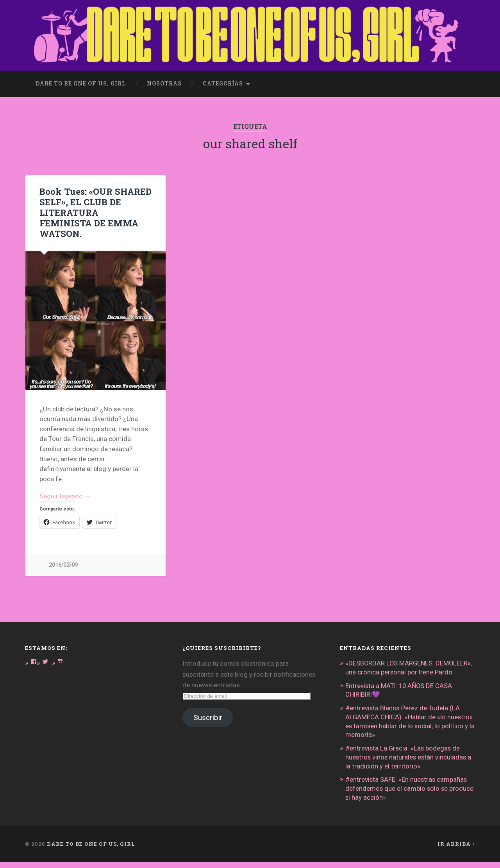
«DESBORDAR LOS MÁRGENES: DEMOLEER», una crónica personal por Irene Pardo (409, 672)
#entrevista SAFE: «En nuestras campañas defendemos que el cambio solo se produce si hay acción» (410, 795)
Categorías (223, 84)
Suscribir (208, 718)
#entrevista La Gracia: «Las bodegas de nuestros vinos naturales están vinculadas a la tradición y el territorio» (409, 764)
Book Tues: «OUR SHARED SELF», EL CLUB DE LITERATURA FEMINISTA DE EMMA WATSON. (96, 212)
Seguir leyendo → (65, 496)
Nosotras (164, 84)
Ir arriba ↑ (456, 850)
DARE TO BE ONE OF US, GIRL (91, 850)
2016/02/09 (63, 565)
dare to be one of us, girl (81, 84)
